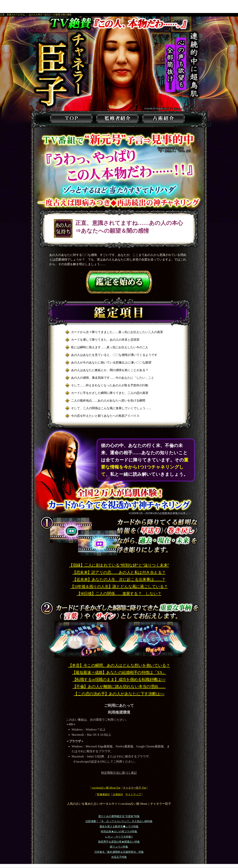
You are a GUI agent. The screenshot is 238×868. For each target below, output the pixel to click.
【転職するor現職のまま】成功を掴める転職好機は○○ (119, 679)
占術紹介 (118, 794)
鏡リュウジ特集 (119, 847)
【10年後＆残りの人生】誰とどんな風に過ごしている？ (119, 587)
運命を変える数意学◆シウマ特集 (119, 827)
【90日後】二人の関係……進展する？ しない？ (119, 594)
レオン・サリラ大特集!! (119, 837)
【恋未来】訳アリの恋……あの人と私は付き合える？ (119, 572)
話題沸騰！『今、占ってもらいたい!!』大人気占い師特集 (119, 821)
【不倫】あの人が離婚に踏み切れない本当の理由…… (119, 687)
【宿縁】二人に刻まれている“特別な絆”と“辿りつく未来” (119, 565)
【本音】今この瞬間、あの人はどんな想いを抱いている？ (119, 665)
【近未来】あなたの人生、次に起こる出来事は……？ (119, 579)
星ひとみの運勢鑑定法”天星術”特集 (119, 816)
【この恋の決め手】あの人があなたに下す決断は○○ (119, 694)
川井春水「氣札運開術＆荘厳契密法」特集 (119, 852)
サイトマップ (133, 794)
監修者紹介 (104, 794)
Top (135, 788)
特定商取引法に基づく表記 (119, 773)
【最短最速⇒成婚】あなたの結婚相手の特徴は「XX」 (119, 672)
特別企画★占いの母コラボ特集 (119, 832)
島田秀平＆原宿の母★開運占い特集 (119, 842)
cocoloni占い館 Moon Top (106, 788)
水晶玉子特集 (119, 857)
